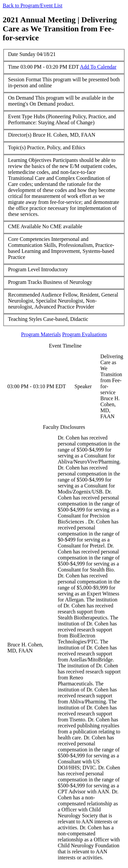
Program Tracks (25, 282)
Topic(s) (17, 147)
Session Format (24, 79)
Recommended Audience (35, 295)
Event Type (20, 116)
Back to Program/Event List (32, 5)
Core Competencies (29, 239)
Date (13, 54)
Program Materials (41, 334)
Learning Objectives (30, 160)
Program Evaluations (84, 334)
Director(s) (20, 135)
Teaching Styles (25, 319)
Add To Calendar (98, 67)
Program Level (24, 269)
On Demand (21, 98)
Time (13, 67)
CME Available (24, 226)
